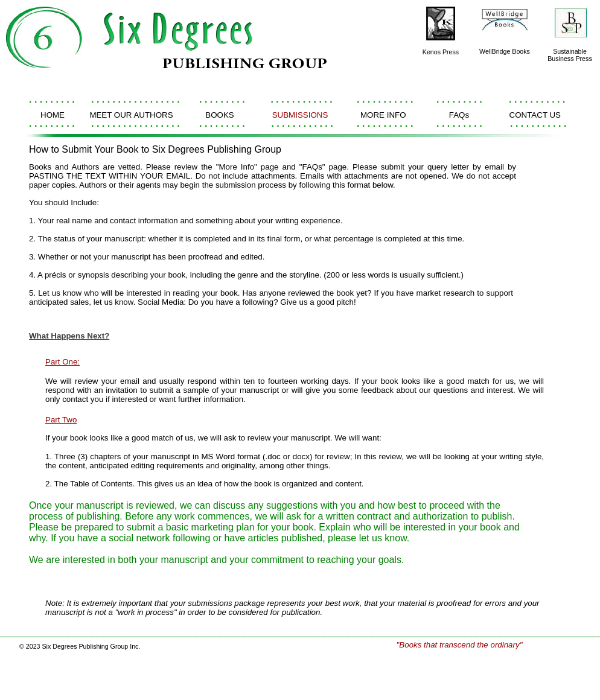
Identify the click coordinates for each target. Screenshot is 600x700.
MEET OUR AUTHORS (131, 115)
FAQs (459, 115)
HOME (53, 115)
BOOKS (219, 115)
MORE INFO (383, 115)
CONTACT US (535, 115)
